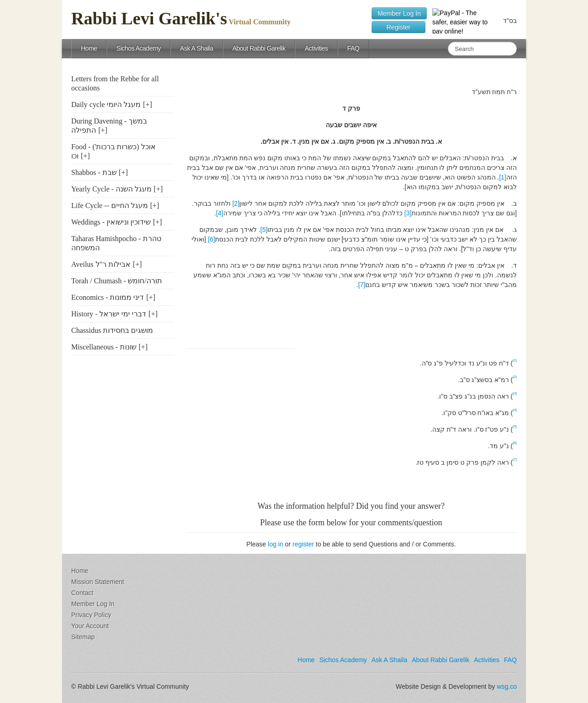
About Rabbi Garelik (259, 48)
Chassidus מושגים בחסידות (112, 330)
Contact (82, 593)
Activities (316, 48)
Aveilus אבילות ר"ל (101, 264)
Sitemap (83, 637)
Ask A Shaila (197, 48)
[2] (236, 203)
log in (275, 544)
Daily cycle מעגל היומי (106, 104)
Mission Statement (98, 582)
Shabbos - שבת (94, 172)
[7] (362, 285)
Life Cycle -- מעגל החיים (110, 205)
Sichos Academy (139, 48)
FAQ (353, 48)
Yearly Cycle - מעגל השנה (111, 189)
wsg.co (507, 686)
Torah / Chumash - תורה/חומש (117, 281)
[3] (408, 213)
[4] (220, 213)
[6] (212, 239)
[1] (503, 177)
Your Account (90, 626)
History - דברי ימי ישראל (109, 314)
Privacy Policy (91, 615)
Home (89, 48)
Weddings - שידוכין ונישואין (111, 222)
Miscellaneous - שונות (104, 347)
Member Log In (399, 13)
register (303, 544)
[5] (264, 230)
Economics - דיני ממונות (107, 297)
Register (399, 27)
